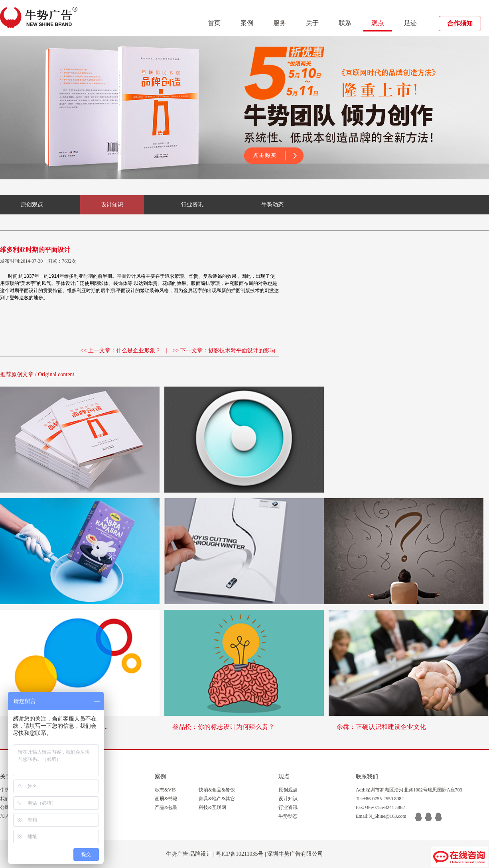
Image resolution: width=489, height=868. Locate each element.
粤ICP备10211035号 (240, 854)
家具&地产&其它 (217, 799)
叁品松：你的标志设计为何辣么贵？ (223, 727)
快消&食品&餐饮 (217, 790)
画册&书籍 (166, 799)
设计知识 (112, 205)
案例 (247, 23)
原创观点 (32, 205)
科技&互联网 (212, 807)
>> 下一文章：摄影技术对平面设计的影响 (224, 351)
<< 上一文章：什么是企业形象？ (121, 351)
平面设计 (126, 276)
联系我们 (367, 777)
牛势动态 (272, 205)
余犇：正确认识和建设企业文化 (381, 727)
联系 (345, 23)
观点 (378, 23)
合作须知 (460, 23)
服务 (280, 23)
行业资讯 (192, 205)
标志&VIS (165, 790)
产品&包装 (166, 807)
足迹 (410, 23)
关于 (312, 23)
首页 (214, 23)
